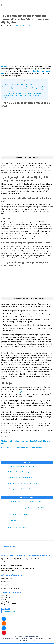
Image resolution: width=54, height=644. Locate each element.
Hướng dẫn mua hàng (8, 585)
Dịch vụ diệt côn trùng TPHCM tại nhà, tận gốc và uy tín (25, 501)
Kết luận (6, 98)
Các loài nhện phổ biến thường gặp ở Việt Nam (22, 527)
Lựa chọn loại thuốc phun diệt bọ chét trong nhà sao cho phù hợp (25, 87)
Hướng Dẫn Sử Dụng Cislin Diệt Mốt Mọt (20, 478)
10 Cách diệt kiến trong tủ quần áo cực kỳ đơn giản (23, 483)
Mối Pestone (10, 611)
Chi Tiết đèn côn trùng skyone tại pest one (21, 472)
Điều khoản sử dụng (8, 578)
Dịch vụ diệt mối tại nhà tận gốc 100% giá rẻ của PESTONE (26, 508)
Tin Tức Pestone (7, 13)
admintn (29, 26)
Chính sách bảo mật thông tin (10, 588)
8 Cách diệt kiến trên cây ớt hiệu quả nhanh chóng (23, 489)
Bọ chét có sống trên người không (18, 514)
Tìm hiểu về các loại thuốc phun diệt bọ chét (18, 85)
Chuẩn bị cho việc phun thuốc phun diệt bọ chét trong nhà (25, 89)
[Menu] (2, 5)
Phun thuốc (9, 91)
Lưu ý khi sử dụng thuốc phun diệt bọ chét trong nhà (21, 96)
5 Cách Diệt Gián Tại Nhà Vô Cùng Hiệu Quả (21, 466)
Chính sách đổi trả (7, 582)
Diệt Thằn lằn (12, 521)
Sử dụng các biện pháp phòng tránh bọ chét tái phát (23, 93)
